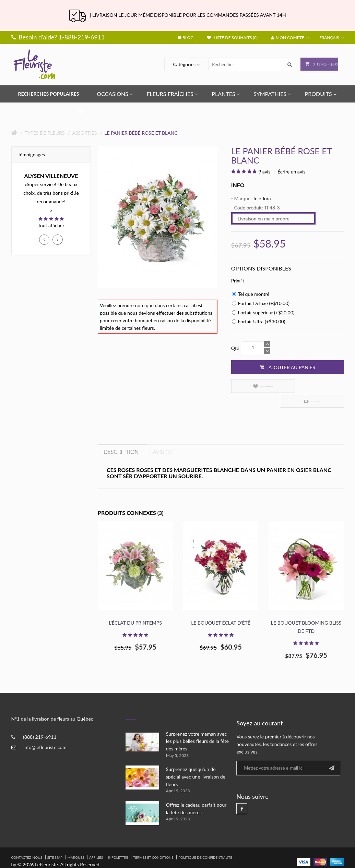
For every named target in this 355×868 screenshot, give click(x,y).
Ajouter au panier (288, 367)
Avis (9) (163, 437)
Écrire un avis (291, 172)
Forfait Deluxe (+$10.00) (261, 303)
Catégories (177, 64)
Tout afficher (51, 225)
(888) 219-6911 (40, 722)
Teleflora (262, 198)
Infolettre (118, 843)
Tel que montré (251, 294)
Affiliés (96, 843)
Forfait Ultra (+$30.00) (259, 321)
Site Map (55, 843)
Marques (76, 843)
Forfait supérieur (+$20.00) (263, 312)
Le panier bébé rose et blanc (141, 133)
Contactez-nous (27, 843)
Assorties (84, 133)
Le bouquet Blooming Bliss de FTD (306, 612)
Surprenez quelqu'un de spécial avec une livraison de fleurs (196, 762)
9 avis (264, 172)
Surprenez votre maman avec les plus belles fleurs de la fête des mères (197, 726)
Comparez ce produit (316, 386)
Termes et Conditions (153, 843)
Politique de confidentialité (205, 843)
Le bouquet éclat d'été (221, 608)
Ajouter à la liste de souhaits (257, 386)
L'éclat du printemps (135, 608)
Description (121, 437)
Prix (235, 281)
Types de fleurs (44, 133)
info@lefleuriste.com (45, 733)
